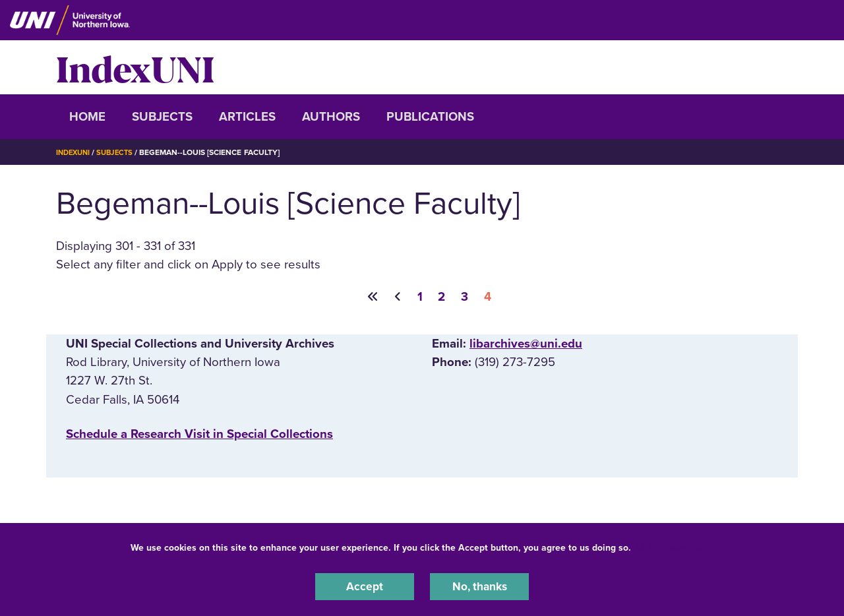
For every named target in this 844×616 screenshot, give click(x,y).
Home (87, 117)
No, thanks (479, 586)
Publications (430, 117)
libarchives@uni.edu (526, 344)
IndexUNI (135, 67)
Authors (331, 117)
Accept (365, 586)
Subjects (162, 117)
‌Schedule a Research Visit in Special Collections (199, 435)
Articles (247, 117)
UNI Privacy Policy (675, 546)
